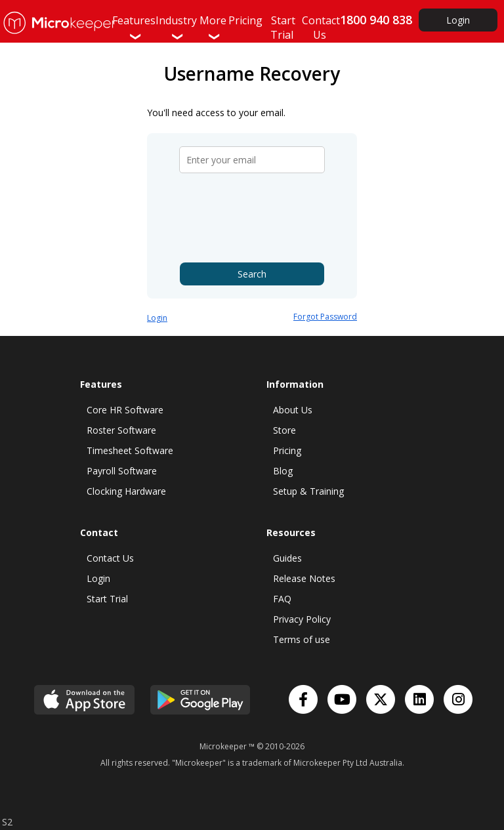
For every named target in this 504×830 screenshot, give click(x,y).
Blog (283, 471)
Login (458, 20)
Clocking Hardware (126, 491)
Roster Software (121, 430)
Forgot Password (325, 317)
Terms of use (302, 639)
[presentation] (253, 218)
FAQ (282, 599)
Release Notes (304, 578)
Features (134, 28)
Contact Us (110, 558)
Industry (176, 28)
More (213, 28)
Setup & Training (308, 491)
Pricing (287, 450)
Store (284, 430)
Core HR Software (125, 410)
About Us (293, 410)
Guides (287, 558)
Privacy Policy (302, 619)
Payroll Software (122, 471)
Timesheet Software (130, 450)
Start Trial (107, 599)
